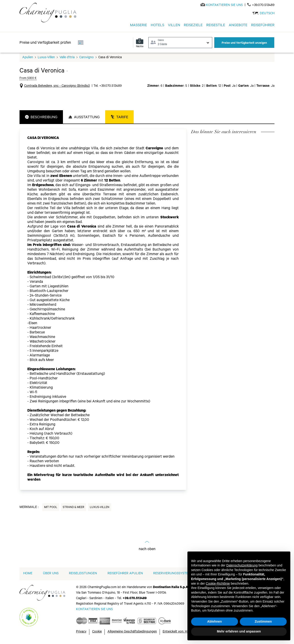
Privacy (81, 632)
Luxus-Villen (46, 58)
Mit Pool (51, 508)
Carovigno (86, 58)
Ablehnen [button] (215, 621)
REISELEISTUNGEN (83, 574)
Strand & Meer (73, 508)
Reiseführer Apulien (125, 574)
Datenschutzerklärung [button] (242, 565)
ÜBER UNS (51, 574)
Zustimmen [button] (263, 621)
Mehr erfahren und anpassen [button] (239, 631)
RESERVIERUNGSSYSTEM (172, 574)
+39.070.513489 (263, 6)
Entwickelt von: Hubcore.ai (181, 632)
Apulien (28, 58)
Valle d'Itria (67, 58)
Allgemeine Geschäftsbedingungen (132, 632)
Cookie (97, 632)
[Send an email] (224, 6)
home (28, 574)
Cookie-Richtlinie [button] (218, 583)
